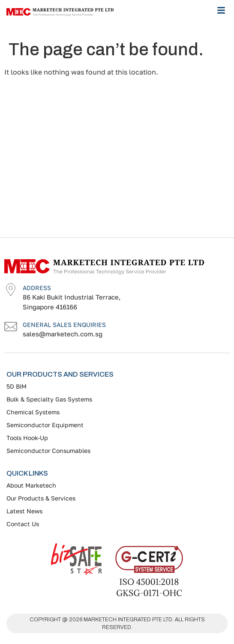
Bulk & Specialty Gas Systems (49, 399)
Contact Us (23, 524)
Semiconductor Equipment (45, 425)
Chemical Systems (33, 412)
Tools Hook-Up (27, 438)
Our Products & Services (41, 498)
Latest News (24, 511)
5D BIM (16, 386)
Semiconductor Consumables (48, 451)
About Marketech (31, 485)
